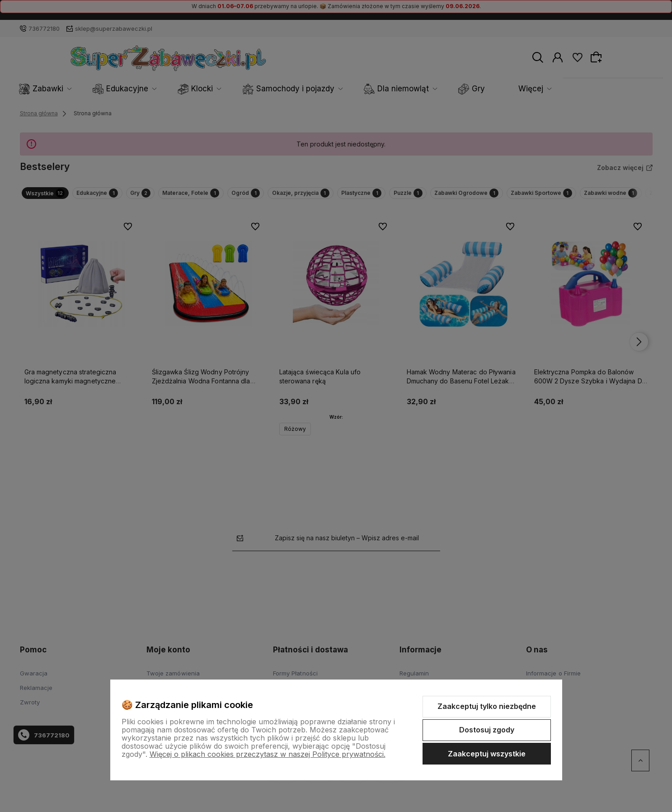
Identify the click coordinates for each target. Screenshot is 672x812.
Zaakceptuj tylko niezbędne (487, 706)
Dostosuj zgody (487, 730)
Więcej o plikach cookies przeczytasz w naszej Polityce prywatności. (268, 754)
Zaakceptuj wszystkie (487, 754)
